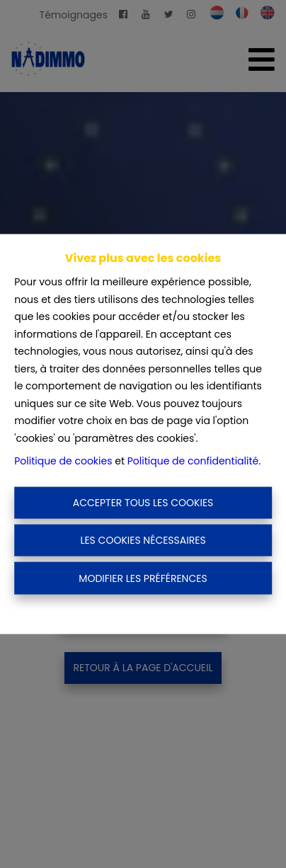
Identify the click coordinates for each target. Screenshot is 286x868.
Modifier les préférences (143, 578)
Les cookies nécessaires (143, 540)
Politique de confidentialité (193, 461)
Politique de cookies (63, 461)
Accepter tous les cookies (143, 502)
